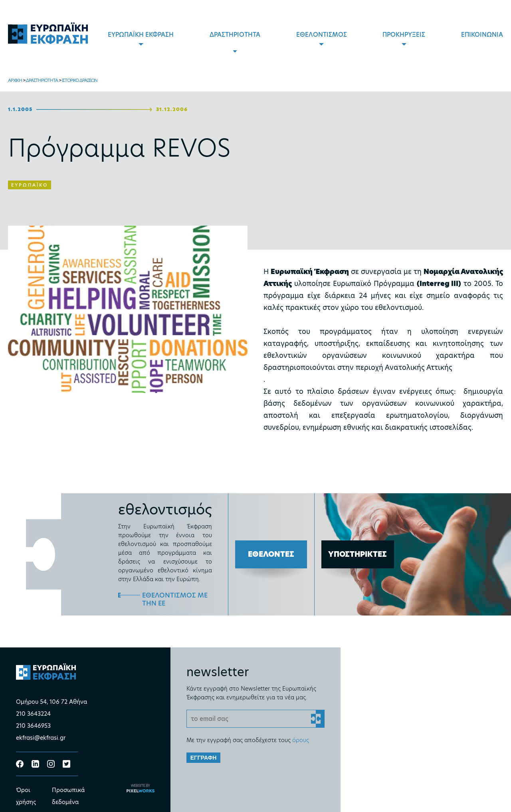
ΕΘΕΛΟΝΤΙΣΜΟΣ (322, 35)
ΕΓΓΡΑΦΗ (204, 758)
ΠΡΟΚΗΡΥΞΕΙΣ (404, 35)
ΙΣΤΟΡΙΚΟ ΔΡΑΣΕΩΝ (80, 80)
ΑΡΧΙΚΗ (15, 80)
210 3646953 (33, 726)
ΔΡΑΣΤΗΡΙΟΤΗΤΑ (235, 35)
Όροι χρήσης (26, 796)
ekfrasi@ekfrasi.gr (41, 738)
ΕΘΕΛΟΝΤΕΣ (271, 554)
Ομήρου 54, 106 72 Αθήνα (51, 702)
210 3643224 (33, 714)
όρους (301, 740)
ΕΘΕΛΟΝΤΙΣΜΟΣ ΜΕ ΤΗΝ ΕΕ (175, 600)
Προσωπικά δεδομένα (68, 796)
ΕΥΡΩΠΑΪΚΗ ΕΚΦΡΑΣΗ (141, 35)
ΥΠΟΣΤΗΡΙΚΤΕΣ (358, 554)
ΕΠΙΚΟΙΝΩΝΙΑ (482, 35)
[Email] (256, 719)
